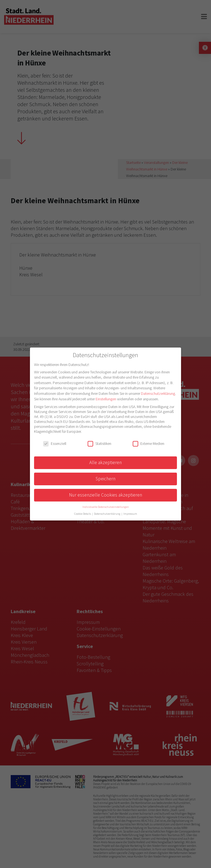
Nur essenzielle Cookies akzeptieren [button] (105, 495)
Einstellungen (106, 399)
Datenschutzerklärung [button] (107, 514)
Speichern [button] (105, 479)
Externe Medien (148, 443)
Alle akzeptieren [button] (105, 462)
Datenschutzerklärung (158, 393)
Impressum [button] (130, 514)
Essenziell (55, 443)
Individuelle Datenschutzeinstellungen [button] (106, 507)
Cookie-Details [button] (83, 514)
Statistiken (99, 443)
